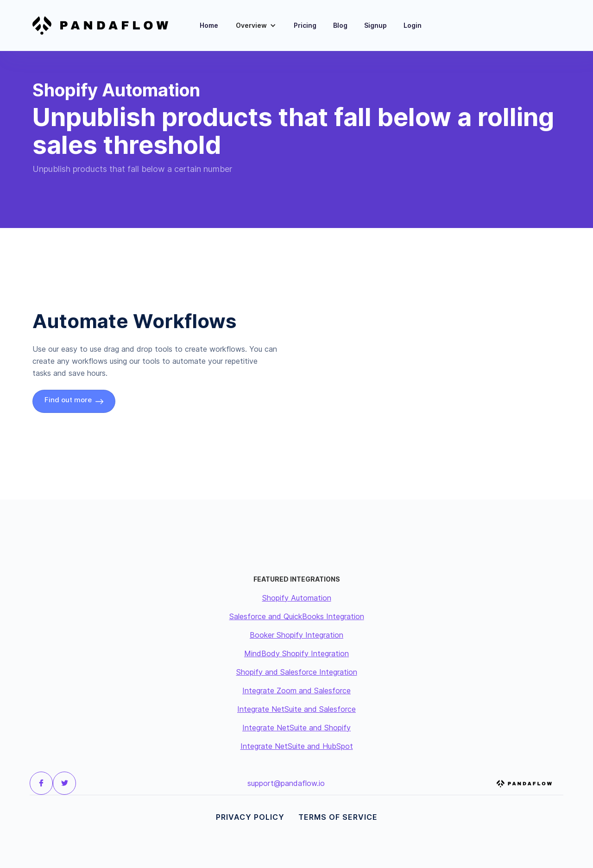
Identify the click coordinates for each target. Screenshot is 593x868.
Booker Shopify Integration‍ (296, 635)
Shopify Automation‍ (297, 598)
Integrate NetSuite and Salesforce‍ (296, 709)
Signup (375, 25)
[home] (106, 25)
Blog (340, 25)
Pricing (305, 25)
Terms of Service (338, 817)
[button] (256, 25)
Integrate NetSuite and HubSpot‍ (297, 746)
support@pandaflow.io (286, 783)
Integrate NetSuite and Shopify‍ (296, 728)
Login (413, 25)
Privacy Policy (250, 817)
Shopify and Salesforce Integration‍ (297, 672)
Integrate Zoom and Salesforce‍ (296, 691)
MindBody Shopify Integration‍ (296, 653)
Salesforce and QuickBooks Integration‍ (297, 616)
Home (209, 25)
